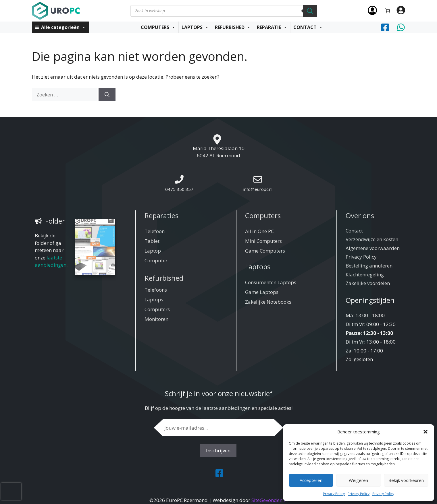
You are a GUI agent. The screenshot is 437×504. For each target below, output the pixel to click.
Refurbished (233, 27)
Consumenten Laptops (271, 282)
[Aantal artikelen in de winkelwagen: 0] (387, 11)
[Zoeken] (310, 11)
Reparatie (272, 27)
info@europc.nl (258, 189)
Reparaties (161, 215)
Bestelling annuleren (369, 266)
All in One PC (259, 231)
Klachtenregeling (365, 275)
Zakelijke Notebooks (268, 302)
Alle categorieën (63, 27)
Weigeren (358, 480)
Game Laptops (262, 292)
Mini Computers (263, 241)
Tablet (152, 241)
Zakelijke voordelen (368, 283)
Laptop (153, 251)
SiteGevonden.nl (270, 500)
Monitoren (156, 319)
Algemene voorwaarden (373, 248)
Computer (156, 260)
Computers (158, 27)
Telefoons (156, 290)
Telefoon (155, 231)
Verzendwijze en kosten (372, 239)
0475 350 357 (179, 189)
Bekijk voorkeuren (406, 480)
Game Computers (265, 251)
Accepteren (311, 480)
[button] (426, 432)
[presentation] (11, 491)
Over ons (360, 215)
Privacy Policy (334, 494)
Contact (308, 27)
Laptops (195, 27)
